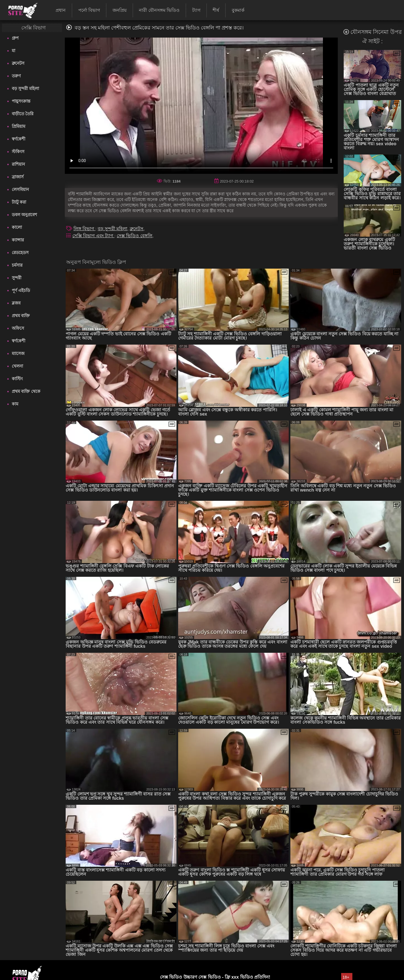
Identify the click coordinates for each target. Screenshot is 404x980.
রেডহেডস (20, 253)
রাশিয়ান (18, 164)
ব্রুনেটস (18, 63)
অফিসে (18, 328)
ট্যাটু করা (19, 202)
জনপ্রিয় (120, 10)
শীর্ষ (216, 10)
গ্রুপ (15, 38)
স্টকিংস (18, 152)
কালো (17, 227)
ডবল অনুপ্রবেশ (24, 215)
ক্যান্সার (18, 240)
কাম (15, 404)
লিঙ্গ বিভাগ (84, 229)
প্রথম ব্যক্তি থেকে (26, 391)
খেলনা (17, 366)
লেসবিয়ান (20, 189)
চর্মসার (17, 265)
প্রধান (61, 10)
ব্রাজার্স (18, 177)
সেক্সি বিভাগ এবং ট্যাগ (93, 236)
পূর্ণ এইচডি (21, 290)
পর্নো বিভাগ (89, 10)
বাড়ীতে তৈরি (23, 114)
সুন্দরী (17, 278)
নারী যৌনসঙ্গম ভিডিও (159, 10)
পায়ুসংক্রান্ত (21, 101)
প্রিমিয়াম (19, 126)
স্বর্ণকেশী (19, 139)
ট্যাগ (196, 10)
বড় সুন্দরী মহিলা (25, 88)
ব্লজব (16, 303)
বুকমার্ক (238, 10)
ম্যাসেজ (18, 353)
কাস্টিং (17, 379)
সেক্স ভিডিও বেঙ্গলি (135, 236)
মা (13, 51)
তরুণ (16, 76)
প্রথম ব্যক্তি (21, 316)
